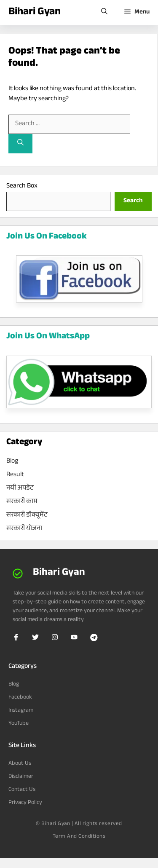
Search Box (22, 186)
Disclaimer (21, 777)
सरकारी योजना (24, 529)
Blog (12, 462)
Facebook (20, 698)
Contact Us (22, 790)
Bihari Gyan (35, 13)
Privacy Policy (25, 803)
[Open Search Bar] (104, 13)
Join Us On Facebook (47, 237)
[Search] (20, 144)
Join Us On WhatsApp (48, 337)
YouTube (19, 724)
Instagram (21, 711)
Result (15, 475)
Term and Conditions (79, 837)
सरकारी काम (22, 502)
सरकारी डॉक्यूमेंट (27, 516)
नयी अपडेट (20, 489)
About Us (20, 764)
